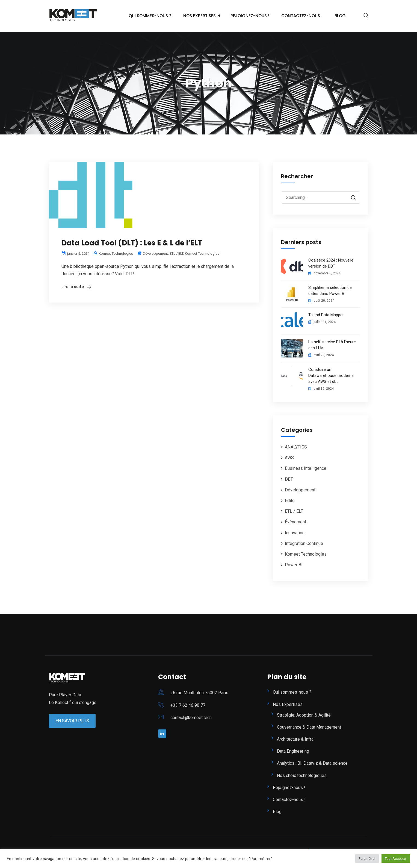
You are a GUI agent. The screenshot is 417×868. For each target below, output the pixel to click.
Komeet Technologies (202, 253)
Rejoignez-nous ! (250, 16)
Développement (155, 253)
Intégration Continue (304, 543)
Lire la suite (73, 287)
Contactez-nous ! (302, 16)
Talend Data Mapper (326, 315)
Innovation (295, 533)
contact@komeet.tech (191, 718)
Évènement (295, 522)
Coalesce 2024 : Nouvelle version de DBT (331, 263)
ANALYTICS (296, 447)
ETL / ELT (176, 253)
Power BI (294, 565)
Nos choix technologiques (302, 775)
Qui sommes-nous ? (150, 16)
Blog (340, 16)
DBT (289, 479)
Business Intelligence (306, 468)
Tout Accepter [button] (396, 859)
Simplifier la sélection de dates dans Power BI (330, 291)
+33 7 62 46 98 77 (188, 705)
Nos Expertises (199, 16)
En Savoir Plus (72, 721)
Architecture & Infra (295, 739)
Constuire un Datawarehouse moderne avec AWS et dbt (331, 376)
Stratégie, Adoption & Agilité (304, 715)
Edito (290, 501)
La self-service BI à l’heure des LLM (332, 345)
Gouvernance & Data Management (309, 727)
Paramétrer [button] (367, 859)
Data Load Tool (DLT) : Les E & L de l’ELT (132, 243)
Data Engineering (293, 751)
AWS (289, 458)
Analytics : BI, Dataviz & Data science (312, 763)
